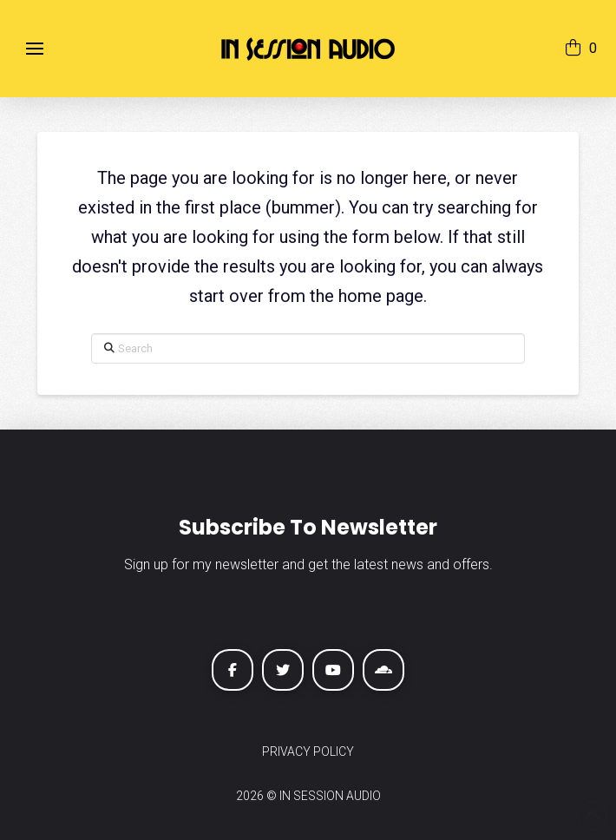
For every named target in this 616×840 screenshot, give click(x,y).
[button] (35, 49)
